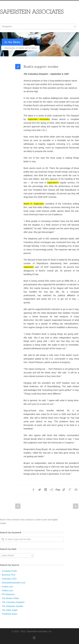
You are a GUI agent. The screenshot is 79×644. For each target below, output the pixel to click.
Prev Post (18, 506)
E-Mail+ (76, 490)
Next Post (76, 506)
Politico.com (8, 591)
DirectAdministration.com (14, 583)
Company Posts (9, 571)
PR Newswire (8, 594)
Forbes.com (7, 587)
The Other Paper (10, 610)
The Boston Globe (10, 598)
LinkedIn (46, 490)
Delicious (64, 490)
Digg (58, 490)
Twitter (39, 490)
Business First (9, 575)
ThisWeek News (9, 614)
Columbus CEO (9, 579)
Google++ (70, 490)
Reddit (52, 490)
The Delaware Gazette (12, 606)
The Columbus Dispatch (13, 602)
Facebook (33, 490)
